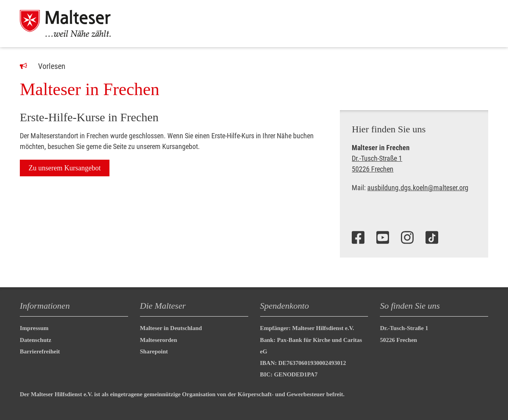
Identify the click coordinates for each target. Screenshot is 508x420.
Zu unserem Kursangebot (65, 168)
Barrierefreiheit (40, 351)
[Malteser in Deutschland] (75, 24)
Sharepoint (154, 351)
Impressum (34, 328)
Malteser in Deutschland (171, 328)
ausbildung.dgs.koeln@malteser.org (418, 188)
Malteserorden (159, 340)
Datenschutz (35, 340)
